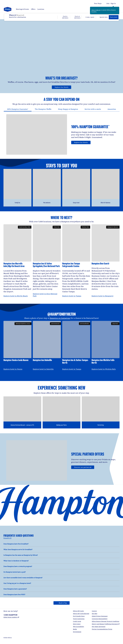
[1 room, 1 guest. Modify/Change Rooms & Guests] (89, 17)
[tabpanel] (61, 136)
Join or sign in (96, 10)
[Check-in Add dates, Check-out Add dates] (69, 17)
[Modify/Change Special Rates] (102, 17)
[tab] (18, 112)
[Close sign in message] (118, 8)
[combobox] (31, 16)
